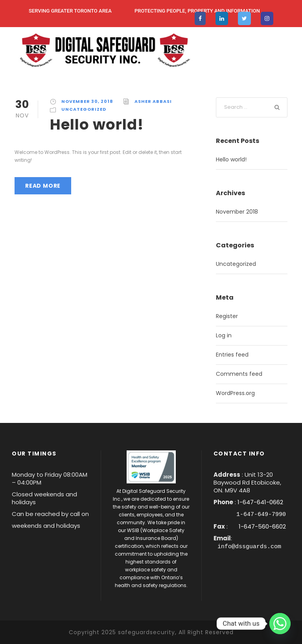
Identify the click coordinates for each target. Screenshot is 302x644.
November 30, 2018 (87, 101)
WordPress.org (235, 393)
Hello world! (97, 124)
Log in (224, 335)
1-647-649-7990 (261, 514)
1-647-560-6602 (261, 526)
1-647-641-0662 (260, 502)
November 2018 (237, 212)
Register (227, 316)
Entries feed (232, 355)
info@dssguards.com (249, 546)
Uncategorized (84, 109)
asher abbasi (153, 101)
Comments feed (239, 374)
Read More (43, 186)
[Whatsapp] (280, 624)
